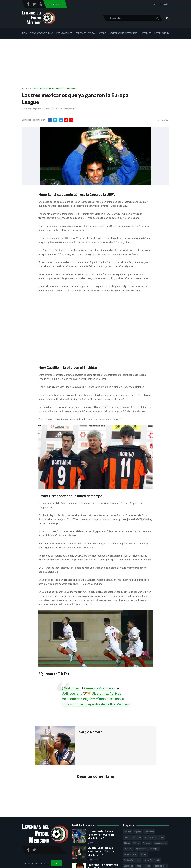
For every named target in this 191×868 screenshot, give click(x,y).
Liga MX (138, 832)
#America (91, 688)
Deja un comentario (67, 109)
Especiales (146, 33)
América (147, 843)
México (136, 843)
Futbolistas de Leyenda (42, 33)
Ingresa (154, 4)
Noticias (102, 33)
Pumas (144, 854)
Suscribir (164, 4)
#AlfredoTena (72, 694)
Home (27, 88)
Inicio (24, 33)
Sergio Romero (38, 109)
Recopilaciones (162, 33)
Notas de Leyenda (152, 860)
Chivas (127, 843)
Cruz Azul (128, 849)
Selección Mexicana (132, 837)
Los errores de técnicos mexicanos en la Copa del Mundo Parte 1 (101, 851)
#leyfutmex (100, 694)
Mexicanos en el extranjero (147, 849)
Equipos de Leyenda (85, 33)
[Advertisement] (96, 59)
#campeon (107, 688)
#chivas (115, 694)
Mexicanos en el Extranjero (123, 33)
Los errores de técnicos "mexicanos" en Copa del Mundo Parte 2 (101, 835)
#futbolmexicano (108, 699)
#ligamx (89, 699)
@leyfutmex (71, 688)
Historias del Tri (65, 33)
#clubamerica (72, 699)
